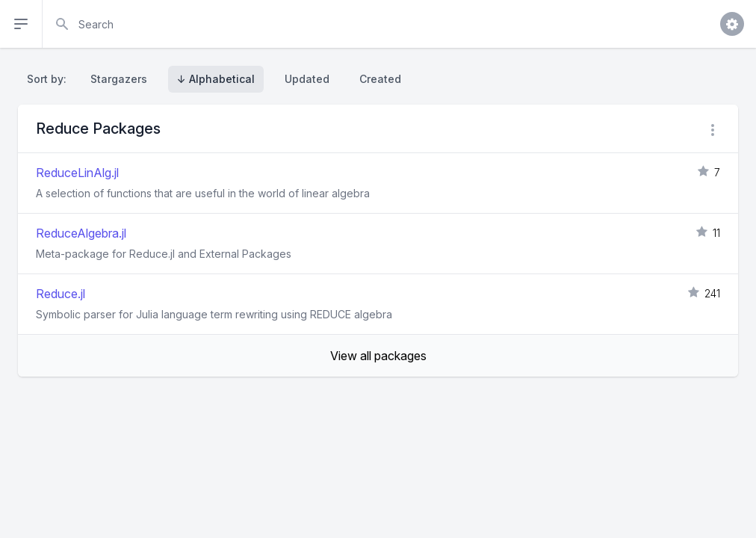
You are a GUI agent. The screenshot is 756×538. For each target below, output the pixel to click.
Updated (307, 79)
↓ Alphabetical (216, 79)
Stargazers (119, 79)
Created (380, 79)
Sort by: (50, 79)
